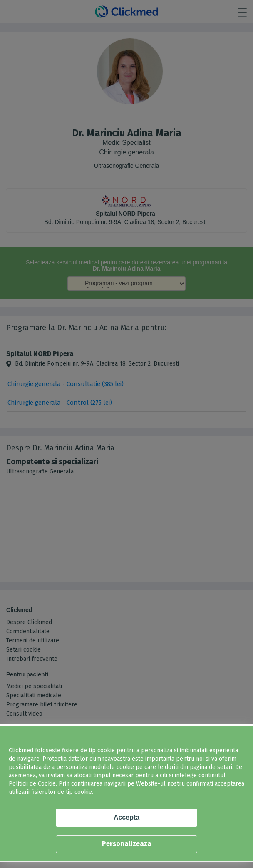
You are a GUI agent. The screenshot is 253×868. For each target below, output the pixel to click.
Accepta (126, 817)
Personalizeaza (127, 844)
